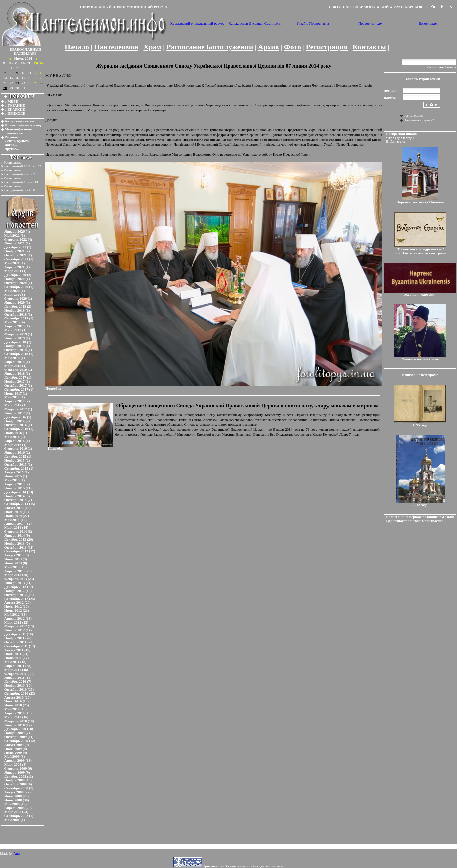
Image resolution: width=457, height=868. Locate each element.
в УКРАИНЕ (15, 105)
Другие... (12, 149)
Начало (77, 47)
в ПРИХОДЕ (15, 113)
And (17, 853)
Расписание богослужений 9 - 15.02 (19, 188)
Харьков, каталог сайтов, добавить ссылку (243, 866)
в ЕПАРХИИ (15, 109)
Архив (269, 47)
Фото (292, 47)
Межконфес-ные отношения (18, 131)
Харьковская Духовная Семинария (255, 23)
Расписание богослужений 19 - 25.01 (20, 180)
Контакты (369, 47)
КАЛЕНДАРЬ (25, 53)
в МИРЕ (12, 101)
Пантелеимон (117, 47)
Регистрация (327, 47)
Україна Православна (313, 23)
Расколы (12, 137)
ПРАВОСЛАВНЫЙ (25, 49)
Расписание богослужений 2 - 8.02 (18, 172)
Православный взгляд (23, 125)
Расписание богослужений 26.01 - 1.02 (21, 164)
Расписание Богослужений (210, 47)
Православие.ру (371, 23)
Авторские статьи (19, 121)
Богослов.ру (428, 23)
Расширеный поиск (442, 67)
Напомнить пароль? (419, 120)
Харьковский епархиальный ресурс (197, 23)
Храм (152, 47)
